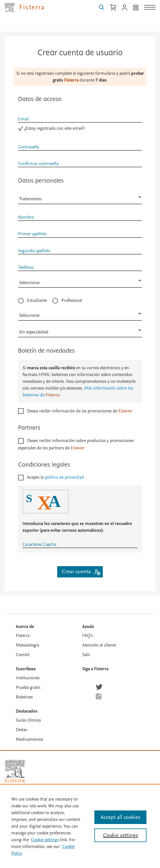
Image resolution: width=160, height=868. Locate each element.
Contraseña (28, 147)
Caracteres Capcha (39, 544)
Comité (23, 655)
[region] (80, 826)
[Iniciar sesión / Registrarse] (125, 7)
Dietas (21, 730)
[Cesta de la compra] (113, 7)
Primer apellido (32, 234)
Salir (86, 655)
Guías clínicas (28, 720)
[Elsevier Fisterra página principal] (25, 7)
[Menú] (150, 7)
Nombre (26, 217)
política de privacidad (64, 477)
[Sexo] (80, 197)
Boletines (24, 697)
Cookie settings (45, 840)
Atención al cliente (99, 645)
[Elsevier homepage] (15, 771)
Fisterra (23, 636)
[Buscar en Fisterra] (102, 7)
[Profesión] (80, 314)
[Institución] (136, 7)
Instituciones (28, 678)
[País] (80, 281)
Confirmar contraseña (38, 163)
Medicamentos (29, 739)
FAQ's (87, 636)
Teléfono (26, 267)
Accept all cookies (120, 817)
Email (23, 119)
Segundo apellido (34, 250)
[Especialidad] (80, 330)
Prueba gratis (28, 687)
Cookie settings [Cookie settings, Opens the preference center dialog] (121, 835)
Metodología (27, 645)
